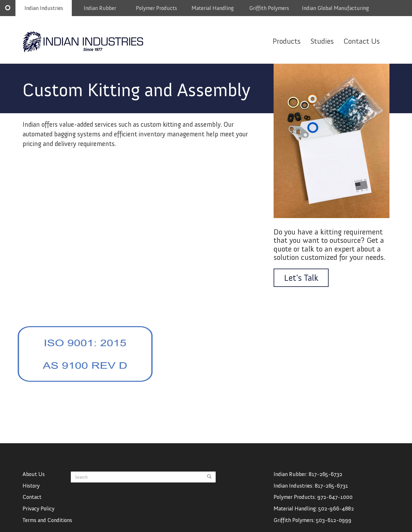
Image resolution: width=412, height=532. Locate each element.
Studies (322, 41)
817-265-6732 (325, 480)
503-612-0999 (334, 526)
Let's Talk (301, 278)
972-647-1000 (335, 503)
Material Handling (213, 8)
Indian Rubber (100, 8)
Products (287, 41)
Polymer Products (156, 8)
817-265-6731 (331, 492)
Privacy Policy (38, 515)
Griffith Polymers (269, 8)
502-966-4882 (336, 515)
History (31, 492)
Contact (32, 503)
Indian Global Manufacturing (335, 8)
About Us (34, 480)
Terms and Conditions (47, 526)
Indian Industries (44, 8)
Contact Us (362, 41)
